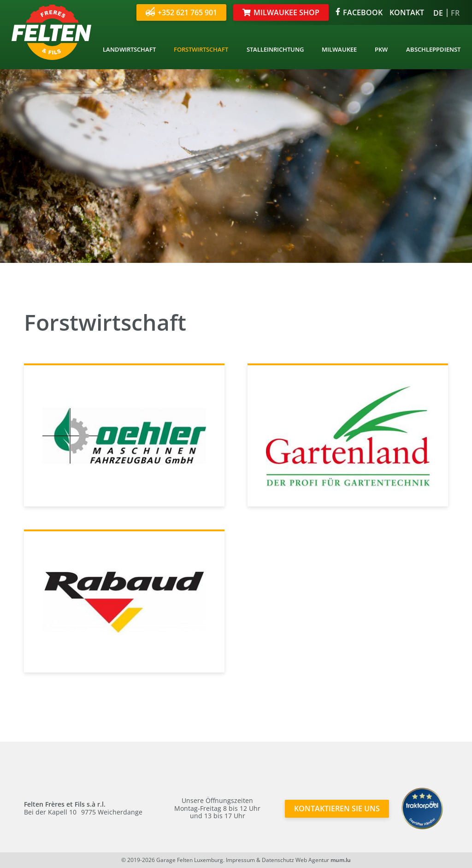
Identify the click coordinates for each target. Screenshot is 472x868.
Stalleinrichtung (275, 49)
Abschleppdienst (433, 49)
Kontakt (407, 12)
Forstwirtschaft (201, 49)
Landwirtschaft (129, 49)
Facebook (359, 12)
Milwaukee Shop (286, 12)
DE (438, 13)
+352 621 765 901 (181, 12)
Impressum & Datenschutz (260, 860)
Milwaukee (339, 49)
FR (455, 13)
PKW (381, 49)
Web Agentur (312, 860)
